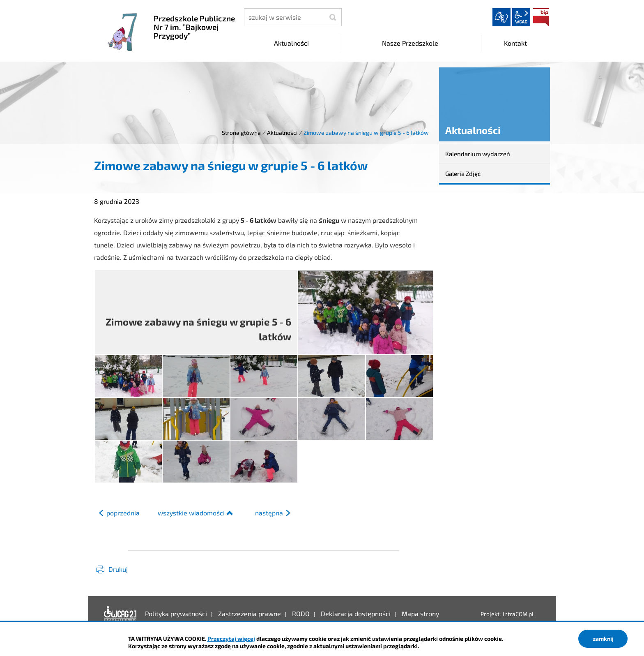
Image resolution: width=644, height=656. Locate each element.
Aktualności (282, 133)
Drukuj (118, 569)
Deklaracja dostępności (120, 614)
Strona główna (241, 133)
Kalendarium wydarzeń (478, 154)
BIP (541, 17)
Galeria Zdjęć (463, 173)
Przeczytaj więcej (231, 639)
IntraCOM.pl (518, 614)
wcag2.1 (521, 17)
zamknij (603, 639)
